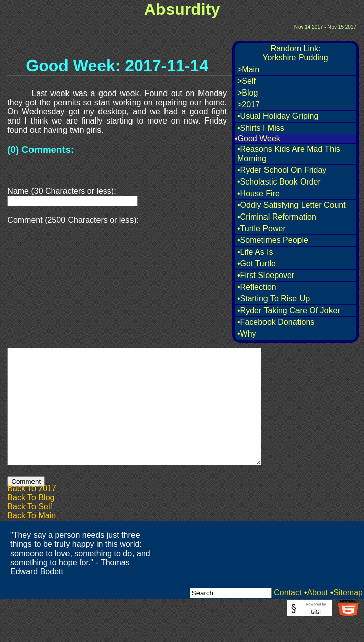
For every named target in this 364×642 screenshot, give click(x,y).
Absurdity (182, 9)
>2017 (249, 104)
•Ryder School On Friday (282, 170)
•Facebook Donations (276, 322)
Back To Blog (31, 520)
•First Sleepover (266, 275)
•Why (247, 334)
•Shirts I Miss (261, 128)
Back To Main (31, 539)
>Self (246, 81)
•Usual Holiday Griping (278, 116)
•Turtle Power (261, 228)
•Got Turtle (256, 264)
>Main (248, 69)
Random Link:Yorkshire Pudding (295, 53)
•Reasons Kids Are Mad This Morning (289, 154)
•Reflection (257, 287)
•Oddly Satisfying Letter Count (291, 205)
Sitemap (348, 615)
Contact (288, 615)
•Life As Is (255, 252)
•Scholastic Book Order (279, 182)
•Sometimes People (273, 240)
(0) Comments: (40, 150)
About (317, 615)
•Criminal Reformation (277, 217)
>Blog (247, 93)
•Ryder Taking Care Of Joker (289, 310)
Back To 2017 (32, 511)
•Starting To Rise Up (273, 299)
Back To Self (30, 529)
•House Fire (258, 193)
